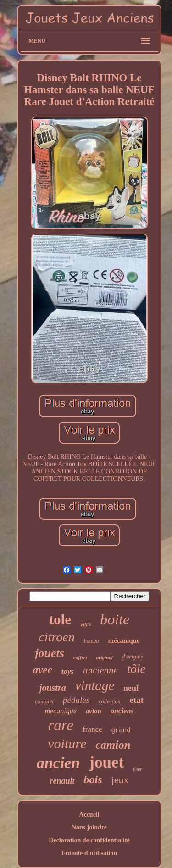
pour (137, 769)
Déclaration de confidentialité (89, 840)
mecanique (60, 711)
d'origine (133, 656)
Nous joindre (89, 827)
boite (115, 619)
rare (61, 725)
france (92, 729)
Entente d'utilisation (89, 853)
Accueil (89, 815)
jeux (120, 780)
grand (121, 730)
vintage (95, 685)
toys (68, 671)
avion (94, 711)
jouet (106, 762)
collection (109, 701)
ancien (58, 763)
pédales (76, 700)
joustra (53, 688)
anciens (122, 711)
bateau (92, 641)
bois (93, 779)
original (105, 657)
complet (44, 701)
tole (60, 620)
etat (136, 700)
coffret (80, 657)
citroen (56, 637)
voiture (67, 743)
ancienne (100, 670)
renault (62, 781)
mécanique (124, 640)
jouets (50, 653)
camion (113, 745)
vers (86, 624)
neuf (131, 688)
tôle (136, 669)
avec (43, 670)
